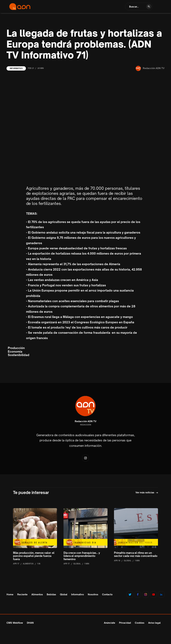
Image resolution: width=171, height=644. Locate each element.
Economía (15, 352)
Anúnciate (110, 623)
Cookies (140, 623)
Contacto (107, 594)
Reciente (22, 594)
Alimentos (37, 594)
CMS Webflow (15, 623)
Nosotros (93, 594)
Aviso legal (154, 623)
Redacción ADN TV (86, 421)
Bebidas (51, 594)
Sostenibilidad (19, 355)
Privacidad (125, 623)
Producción (16, 348)
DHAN (30, 623)
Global (64, 594)
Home (10, 594)
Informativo (16, 68)
